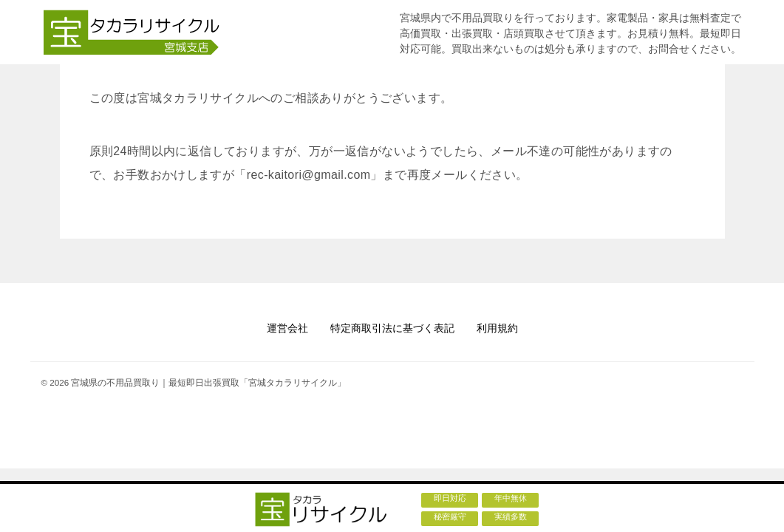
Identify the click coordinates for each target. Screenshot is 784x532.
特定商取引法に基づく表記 (392, 328)
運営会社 (287, 328)
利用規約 (497, 328)
